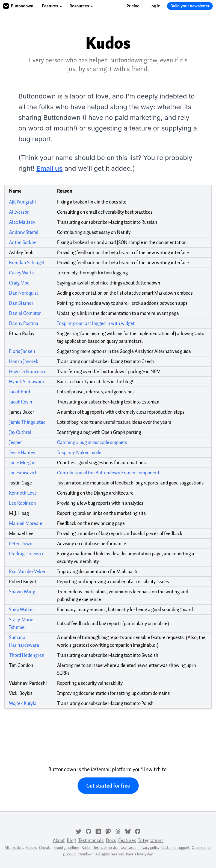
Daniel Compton (25, 313)
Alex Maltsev (22, 222)
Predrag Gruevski (26, 554)
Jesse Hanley (22, 452)
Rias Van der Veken (28, 571)
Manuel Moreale (26, 523)
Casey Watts (21, 273)
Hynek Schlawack (27, 382)
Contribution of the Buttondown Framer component (108, 473)
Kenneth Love (23, 493)
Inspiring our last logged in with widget (96, 323)
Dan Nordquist (24, 293)
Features (52, 6)
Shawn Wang (22, 592)
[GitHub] (88, 831)
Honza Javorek (24, 361)
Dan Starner (21, 303)
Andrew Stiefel (24, 232)
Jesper (15, 442)
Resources (82, 6)
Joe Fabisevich (23, 473)
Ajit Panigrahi (22, 202)
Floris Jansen (22, 351)
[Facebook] (138, 831)
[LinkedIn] (98, 831)
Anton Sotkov (23, 242)
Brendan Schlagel (27, 263)
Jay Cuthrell (21, 432)
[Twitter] (79, 831)
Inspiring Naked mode (79, 452)
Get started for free (108, 786)
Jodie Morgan (22, 463)
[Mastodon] (108, 831)
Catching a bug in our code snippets (92, 442)
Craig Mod (19, 283)
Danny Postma (24, 323)
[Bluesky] (128, 831)
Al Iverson (19, 212)
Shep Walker (22, 609)
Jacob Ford (20, 392)
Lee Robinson (23, 503)
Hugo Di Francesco (28, 371)
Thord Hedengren (27, 655)
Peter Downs (22, 544)
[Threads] (118, 831)
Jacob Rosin (21, 402)
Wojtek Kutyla (23, 703)
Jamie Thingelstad (27, 422)
